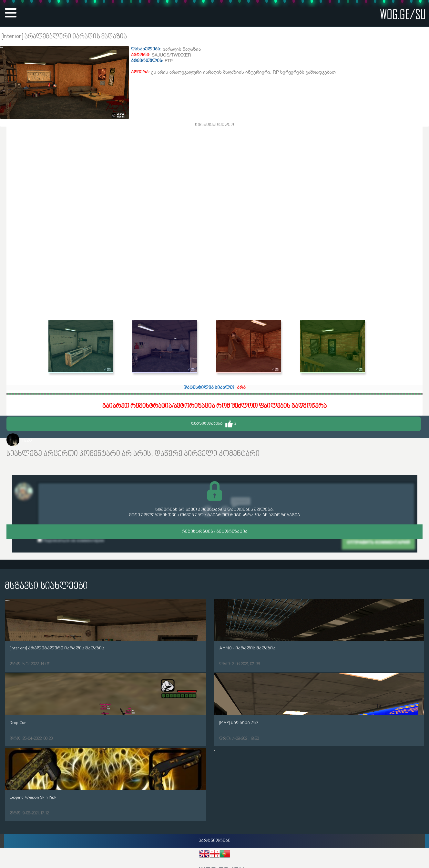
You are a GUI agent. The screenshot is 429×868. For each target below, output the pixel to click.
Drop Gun (18, 723)
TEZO (27, 441)
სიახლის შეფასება (214, 424)
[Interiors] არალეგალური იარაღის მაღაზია (57, 648)
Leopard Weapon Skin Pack (33, 797)
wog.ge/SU (403, 14)
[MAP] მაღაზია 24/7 (239, 723)
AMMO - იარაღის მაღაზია (247, 648)
